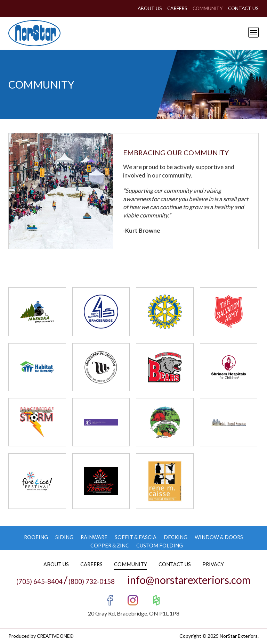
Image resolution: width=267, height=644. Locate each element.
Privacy (213, 564)
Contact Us (243, 8)
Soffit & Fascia (136, 537)
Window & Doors (219, 537)
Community (206, 8)
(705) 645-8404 (39, 581)
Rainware (94, 537)
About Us (146, 8)
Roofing (35, 537)
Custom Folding (160, 545)
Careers (174, 8)
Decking (176, 537)
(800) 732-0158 (92, 581)
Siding (64, 537)
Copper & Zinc (110, 545)
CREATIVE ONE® (57, 635)
